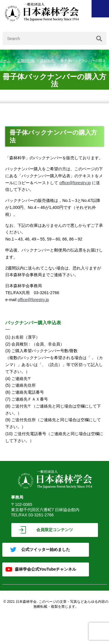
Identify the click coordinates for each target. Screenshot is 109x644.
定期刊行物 (26, 61)
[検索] (99, 38)
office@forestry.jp (75, 183)
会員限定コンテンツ (55, 530)
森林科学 (47, 61)
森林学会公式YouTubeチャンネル (46, 569)
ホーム (5, 61)
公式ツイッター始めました (46, 549)
